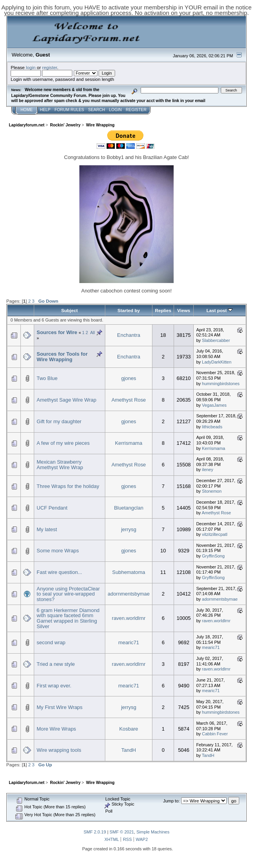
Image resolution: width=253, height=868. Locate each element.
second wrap (51, 642)
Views (184, 310)
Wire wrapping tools (59, 750)
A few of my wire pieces (63, 443)
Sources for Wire (57, 332)
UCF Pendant (52, 508)
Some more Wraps (58, 551)
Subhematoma (129, 572)
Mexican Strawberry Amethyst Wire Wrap (60, 465)
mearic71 (129, 642)
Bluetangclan (129, 508)
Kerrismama (129, 443)
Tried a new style (56, 664)
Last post (219, 310)
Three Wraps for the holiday (68, 486)
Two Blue (47, 378)
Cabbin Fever (215, 734)
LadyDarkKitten (217, 362)
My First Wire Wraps (60, 707)
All (92, 333)
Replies (163, 310)
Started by (129, 310)
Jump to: (171, 801)
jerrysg (129, 529)
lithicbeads (212, 427)
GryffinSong (213, 556)
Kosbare (128, 729)
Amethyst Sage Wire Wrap (66, 400)
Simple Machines (153, 832)
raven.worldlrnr (129, 618)
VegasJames (214, 405)
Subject (70, 310)
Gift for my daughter (59, 421)
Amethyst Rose (129, 400)
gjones (128, 378)
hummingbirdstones (221, 384)
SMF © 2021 (122, 832)
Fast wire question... (59, 572)
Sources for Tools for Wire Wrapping (62, 357)
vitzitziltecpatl (215, 534)
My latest (47, 529)
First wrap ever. (54, 686)
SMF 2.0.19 (95, 832)
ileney (208, 470)
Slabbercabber (216, 340)
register (49, 67)
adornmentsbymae (129, 594)
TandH (129, 750)
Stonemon (212, 491)
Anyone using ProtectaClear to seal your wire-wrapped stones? (68, 594)
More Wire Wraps (56, 729)
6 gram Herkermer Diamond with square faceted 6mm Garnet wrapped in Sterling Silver (68, 618)
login (31, 67)
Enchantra (129, 335)
